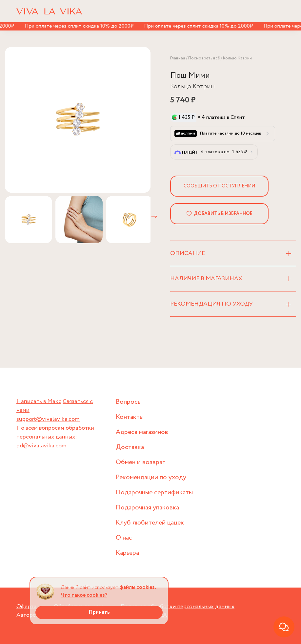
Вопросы (129, 402)
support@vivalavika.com (48, 419)
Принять (99, 612)
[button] (154, 216)
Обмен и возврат (141, 462)
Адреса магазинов (142, 432)
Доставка (130, 447)
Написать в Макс (39, 401)
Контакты (130, 417)
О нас (124, 538)
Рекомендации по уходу (151, 477)
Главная (178, 58)
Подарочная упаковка (147, 508)
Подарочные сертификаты (154, 493)
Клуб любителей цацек (150, 523)
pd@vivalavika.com (41, 446)
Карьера (127, 553)
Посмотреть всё (204, 58)
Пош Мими (190, 76)
